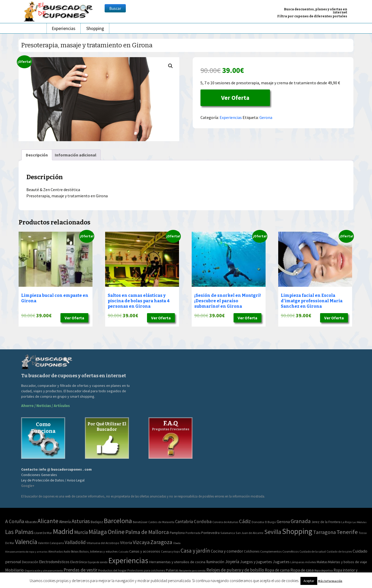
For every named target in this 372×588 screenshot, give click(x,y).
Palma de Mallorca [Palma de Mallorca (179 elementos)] (147, 532)
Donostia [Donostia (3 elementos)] (258, 522)
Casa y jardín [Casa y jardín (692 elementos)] (195, 551)
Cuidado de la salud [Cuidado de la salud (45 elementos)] (313, 551)
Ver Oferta (235, 98)
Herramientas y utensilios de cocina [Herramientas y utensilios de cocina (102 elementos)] (177, 562)
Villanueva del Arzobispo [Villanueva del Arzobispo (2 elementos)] (103, 543)
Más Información (330, 581)
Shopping (95, 28)
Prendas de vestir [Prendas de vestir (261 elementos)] (80, 570)
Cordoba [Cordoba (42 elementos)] (203, 521)
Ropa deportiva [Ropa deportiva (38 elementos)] (324, 570)
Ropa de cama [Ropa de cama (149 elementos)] (277, 570)
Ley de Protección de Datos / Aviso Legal (53, 480)
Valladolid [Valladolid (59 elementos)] (75, 542)
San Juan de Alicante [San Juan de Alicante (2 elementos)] (250, 533)
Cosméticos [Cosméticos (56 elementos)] (290, 551)
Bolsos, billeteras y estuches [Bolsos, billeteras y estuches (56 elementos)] (98, 551)
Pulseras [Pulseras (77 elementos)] (172, 570)
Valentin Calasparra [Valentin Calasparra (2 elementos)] (51, 543)
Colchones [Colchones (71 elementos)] (252, 551)
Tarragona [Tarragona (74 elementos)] (324, 532)
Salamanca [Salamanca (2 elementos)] (228, 533)
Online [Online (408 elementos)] (116, 532)
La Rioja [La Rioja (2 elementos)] (346, 522)
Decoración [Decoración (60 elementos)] (30, 562)
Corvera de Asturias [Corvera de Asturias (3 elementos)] (225, 522)
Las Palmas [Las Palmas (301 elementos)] (19, 532)
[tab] (37, 155)
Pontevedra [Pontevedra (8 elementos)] (210, 533)
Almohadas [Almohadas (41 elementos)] (56, 552)
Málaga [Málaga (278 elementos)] (98, 532)
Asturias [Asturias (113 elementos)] (81, 521)
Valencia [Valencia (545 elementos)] (26, 542)
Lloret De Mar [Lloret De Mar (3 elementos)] (43, 533)
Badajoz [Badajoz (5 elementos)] (97, 522)
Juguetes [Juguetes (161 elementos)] (281, 562)
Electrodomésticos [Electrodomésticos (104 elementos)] (54, 562)
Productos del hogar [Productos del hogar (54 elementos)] (112, 570)
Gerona (266, 117)
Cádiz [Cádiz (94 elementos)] (245, 521)
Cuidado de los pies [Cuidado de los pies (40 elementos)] (339, 552)
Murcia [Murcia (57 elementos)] (81, 532)
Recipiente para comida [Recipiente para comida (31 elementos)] (192, 571)
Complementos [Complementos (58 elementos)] (271, 551)
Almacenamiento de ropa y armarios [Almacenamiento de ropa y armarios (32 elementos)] (26, 552)
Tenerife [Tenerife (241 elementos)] (347, 532)
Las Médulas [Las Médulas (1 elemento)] (359, 522)
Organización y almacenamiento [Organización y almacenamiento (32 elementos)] (44, 570)
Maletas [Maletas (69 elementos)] (322, 562)
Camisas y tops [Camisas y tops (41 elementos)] (170, 552)
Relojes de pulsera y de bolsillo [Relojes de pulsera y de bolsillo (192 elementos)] (235, 570)
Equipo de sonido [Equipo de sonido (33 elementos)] (98, 562)
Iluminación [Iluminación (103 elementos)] (215, 562)
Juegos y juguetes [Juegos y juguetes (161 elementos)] (256, 562)
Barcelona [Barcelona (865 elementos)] (118, 521)
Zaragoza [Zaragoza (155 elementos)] (161, 542)
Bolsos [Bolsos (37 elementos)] (75, 552)
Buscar (115, 8)
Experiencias (64, 28)
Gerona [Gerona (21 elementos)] (283, 522)
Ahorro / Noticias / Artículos (45, 406)
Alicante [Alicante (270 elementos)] (48, 521)
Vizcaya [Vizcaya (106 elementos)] (141, 542)
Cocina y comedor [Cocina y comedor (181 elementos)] (227, 551)
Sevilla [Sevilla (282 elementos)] (273, 532)
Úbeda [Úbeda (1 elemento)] (177, 543)
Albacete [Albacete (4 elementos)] (31, 522)
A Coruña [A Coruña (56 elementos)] (15, 521)
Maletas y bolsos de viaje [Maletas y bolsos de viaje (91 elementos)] (348, 562)
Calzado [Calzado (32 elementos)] (123, 552)
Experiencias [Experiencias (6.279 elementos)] (128, 560)
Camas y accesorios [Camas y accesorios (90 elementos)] (145, 551)
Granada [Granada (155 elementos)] (301, 521)
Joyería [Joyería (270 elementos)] (232, 561)
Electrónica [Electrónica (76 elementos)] (79, 562)
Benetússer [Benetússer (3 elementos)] (140, 522)
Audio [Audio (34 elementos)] (67, 552)
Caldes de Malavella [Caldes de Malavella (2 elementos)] (161, 522)
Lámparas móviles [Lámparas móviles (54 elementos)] (303, 562)
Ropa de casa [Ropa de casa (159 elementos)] (302, 570)
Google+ (28, 486)
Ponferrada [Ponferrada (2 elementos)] (193, 533)
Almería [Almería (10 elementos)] (65, 522)
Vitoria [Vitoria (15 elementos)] (126, 542)
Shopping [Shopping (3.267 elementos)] (297, 531)
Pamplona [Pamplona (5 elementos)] (177, 533)
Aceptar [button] (309, 581)
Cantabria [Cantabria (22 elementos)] (184, 522)
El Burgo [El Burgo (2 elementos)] (270, 522)
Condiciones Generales (39, 475)
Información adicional (76, 155)
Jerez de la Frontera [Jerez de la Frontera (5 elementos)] (326, 522)
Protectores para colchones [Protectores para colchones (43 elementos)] (146, 570)
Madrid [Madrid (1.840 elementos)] (63, 532)
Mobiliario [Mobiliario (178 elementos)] (14, 570)
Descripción (37, 155)
